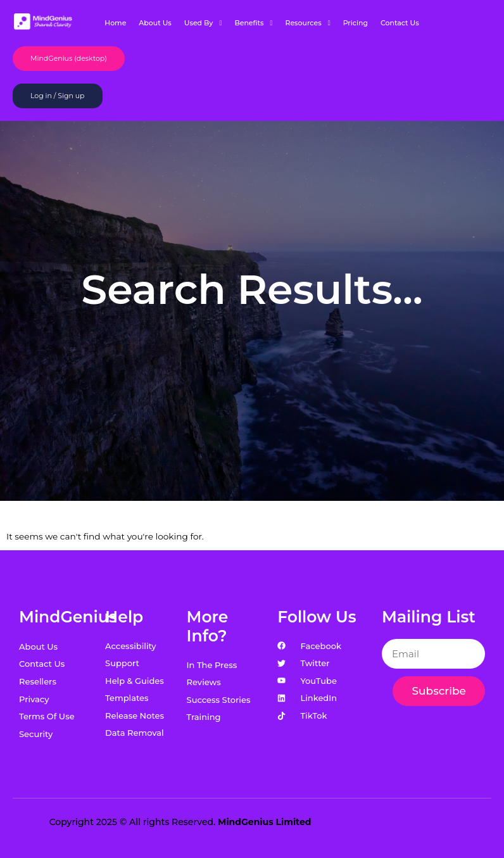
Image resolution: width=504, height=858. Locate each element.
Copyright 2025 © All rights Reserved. (180, 822)
